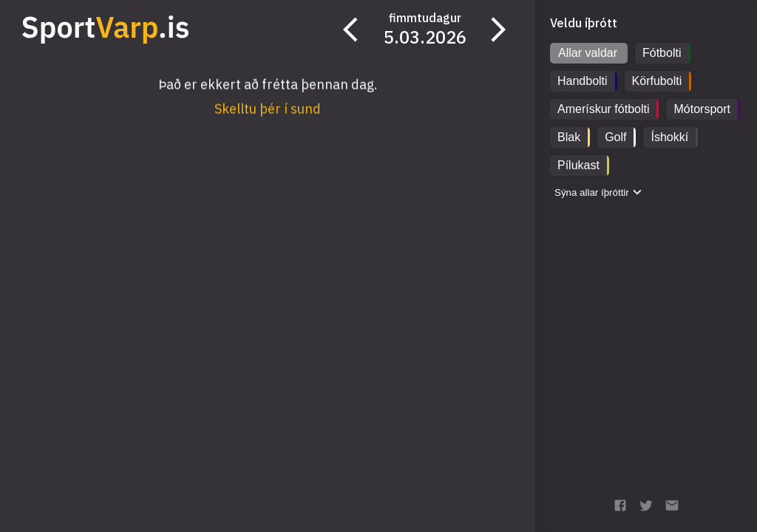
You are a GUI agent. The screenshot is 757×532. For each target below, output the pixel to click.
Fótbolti (662, 53)
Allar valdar (588, 53)
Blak (569, 137)
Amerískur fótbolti (603, 109)
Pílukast (578, 165)
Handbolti (583, 81)
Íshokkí (669, 137)
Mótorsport (702, 109)
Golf (615, 137)
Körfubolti (657, 81)
